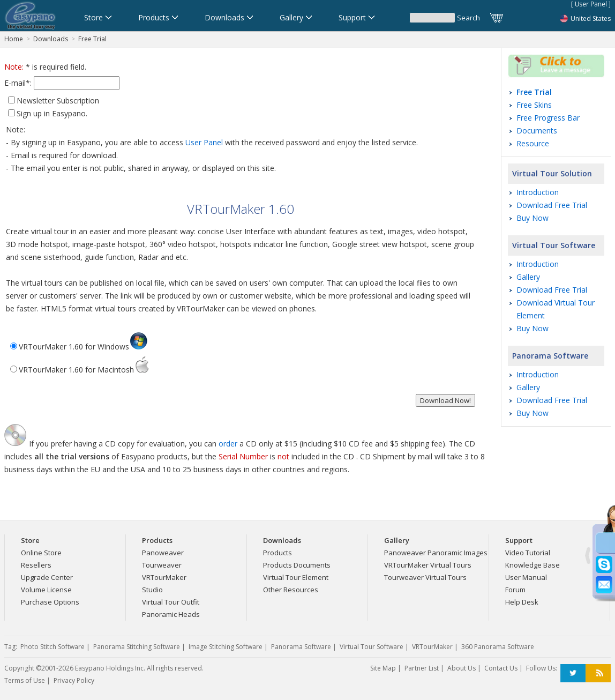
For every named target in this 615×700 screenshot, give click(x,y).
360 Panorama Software (498, 647)
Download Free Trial (552, 205)
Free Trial (92, 39)
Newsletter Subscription (58, 100)
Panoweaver (163, 553)
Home (14, 39)
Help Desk (522, 602)
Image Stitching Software (226, 647)
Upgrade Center (47, 577)
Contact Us (501, 668)
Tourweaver (162, 565)
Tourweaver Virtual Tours (425, 577)
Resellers (36, 565)
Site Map (383, 668)
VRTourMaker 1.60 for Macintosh (84, 370)
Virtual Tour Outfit (171, 602)
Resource (533, 143)
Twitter (573, 673)
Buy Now (532, 218)
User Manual (526, 577)
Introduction (538, 192)
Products (277, 553)
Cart (497, 18)
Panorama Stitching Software (137, 647)
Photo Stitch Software (52, 647)
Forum (515, 590)
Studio (152, 590)
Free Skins (534, 105)
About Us (462, 668)
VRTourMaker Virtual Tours (428, 565)
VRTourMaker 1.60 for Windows (83, 347)
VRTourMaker (164, 577)
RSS (598, 673)
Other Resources (291, 590)
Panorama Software (550, 356)
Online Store (41, 553)
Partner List (422, 668)
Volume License (46, 590)
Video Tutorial (528, 553)
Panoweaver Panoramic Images (436, 553)
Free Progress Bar (548, 118)
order (228, 444)
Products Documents (297, 565)
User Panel (204, 142)
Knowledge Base (532, 565)
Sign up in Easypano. (52, 113)
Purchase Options (50, 602)
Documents (537, 131)
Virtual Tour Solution (552, 173)
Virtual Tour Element (296, 577)
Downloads (51, 39)
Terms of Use (25, 680)
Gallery (528, 277)
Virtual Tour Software (554, 245)
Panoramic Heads (171, 614)
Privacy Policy (74, 680)
